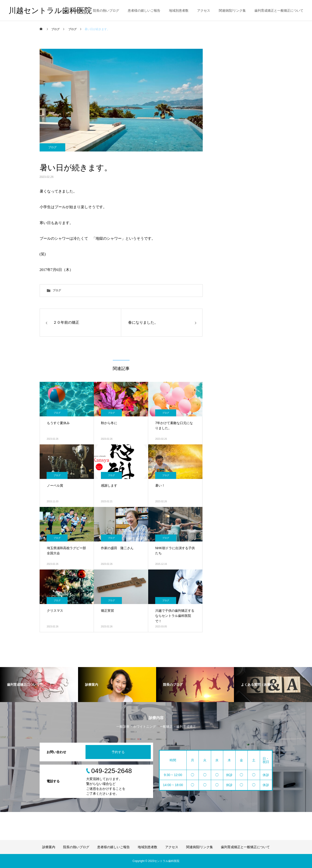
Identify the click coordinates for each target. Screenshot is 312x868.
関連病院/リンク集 (232, 11)
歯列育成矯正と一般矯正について (279, 11)
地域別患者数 (179, 11)
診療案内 (78, 11)
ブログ (52, 147)
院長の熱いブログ (106, 11)
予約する (118, 752)
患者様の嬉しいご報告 (144, 11)
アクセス (204, 11)
